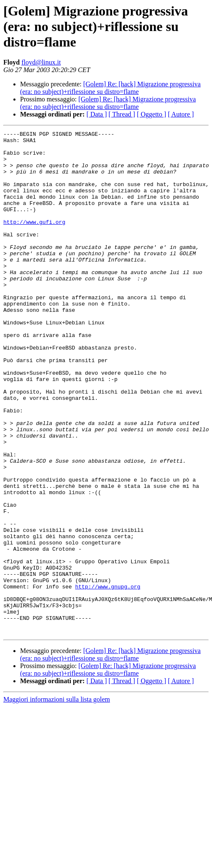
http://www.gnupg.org (108, 678)
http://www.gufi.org (34, 241)
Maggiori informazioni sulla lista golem (57, 800)
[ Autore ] (181, 114)
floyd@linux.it (41, 62)
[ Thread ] (122, 114)
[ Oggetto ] (151, 114)
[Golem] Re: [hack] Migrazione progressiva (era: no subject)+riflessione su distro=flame (110, 88)
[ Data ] (97, 114)
